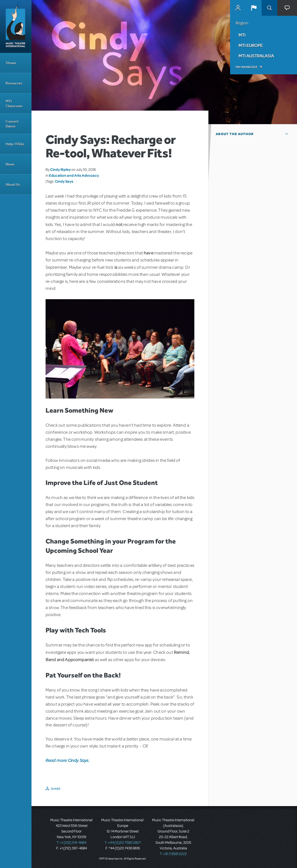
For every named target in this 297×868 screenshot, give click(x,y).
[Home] (16, 26)
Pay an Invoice (247, 67)
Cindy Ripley (60, 169)
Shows (11, 63)
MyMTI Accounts (238, 8)
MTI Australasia (256, 56)
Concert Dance (12, 124)
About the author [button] (235, 134)
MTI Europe (251, 45)
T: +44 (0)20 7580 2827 (123, 843)
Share (56, 789)
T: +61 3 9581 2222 (173, 854)
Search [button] (269, 8)
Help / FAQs (15, 144)
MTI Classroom (14, 104)
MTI (242, 35)
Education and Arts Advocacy (74, 175)
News (10, 164)
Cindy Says (64, 181)
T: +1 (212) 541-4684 (71, 843)
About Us (13, 184)
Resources (14, 83)
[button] (254, 8)
